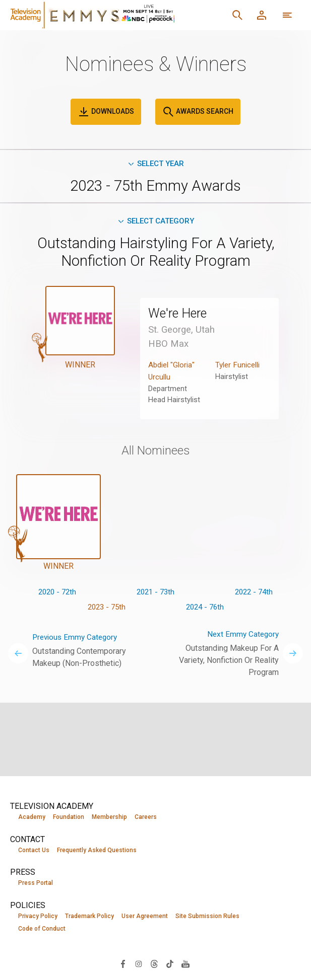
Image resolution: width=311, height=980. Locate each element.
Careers (146, 817)
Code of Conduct (42, 930)
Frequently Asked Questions (97, 850)
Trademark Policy (89, 917)
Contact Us (34, 850)
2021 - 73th (155, 594)
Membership (109, 817)
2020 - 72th (57, 594)
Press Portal (36, 883)
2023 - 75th (107, 610)
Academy (32, 817)
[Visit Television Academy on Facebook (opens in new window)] (123, 964)
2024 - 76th (205, 610)
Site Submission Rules (207, 917)
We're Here (180, 315)
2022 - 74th (254, 594)
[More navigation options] (287, 15)
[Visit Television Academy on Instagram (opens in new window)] (139, 964)
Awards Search (198, 112)
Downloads (106, 112)
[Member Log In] (262, 15)
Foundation (69, 817)
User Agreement (145, 917)
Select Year (155, 164)
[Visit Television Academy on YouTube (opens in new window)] (185, 964)
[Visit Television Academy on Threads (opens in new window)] (154, 964)
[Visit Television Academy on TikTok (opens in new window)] (170, 964)
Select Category (155, 223)
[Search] (237, 15)
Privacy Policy (38, 917)
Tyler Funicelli (239, 367)
